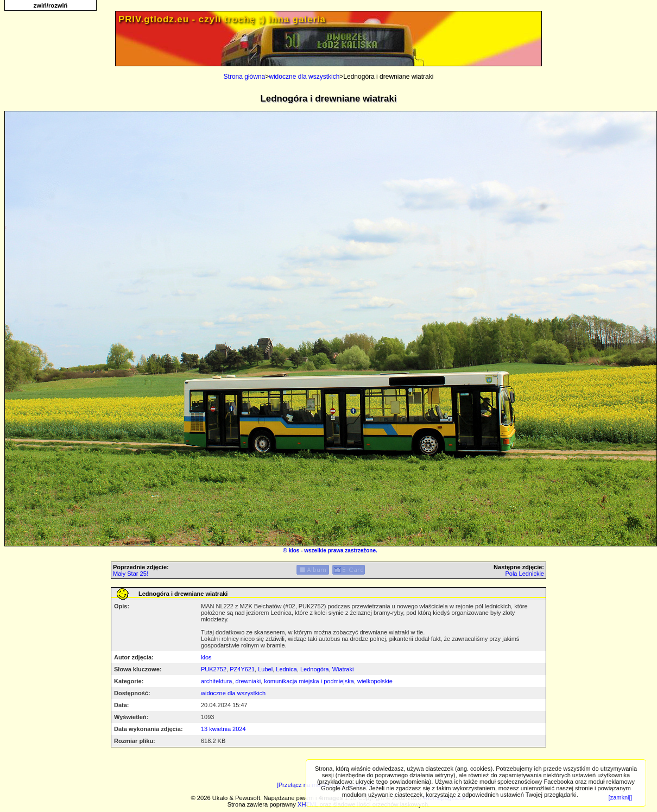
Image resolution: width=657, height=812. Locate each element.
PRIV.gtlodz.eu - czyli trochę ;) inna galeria (222, 19)
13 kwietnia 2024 (223, 729)
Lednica (286, 669)
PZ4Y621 (242, 669)
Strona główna (245, 77)
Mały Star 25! (131, 574)
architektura (216, 681)
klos (294, 550)
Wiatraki (343, 669)
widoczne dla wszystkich (304, 77)
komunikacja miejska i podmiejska (309, 681)
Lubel (265, 669)
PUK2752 (214, 669)
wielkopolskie (375, 681)
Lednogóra (315, 669)
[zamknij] (620, 797)
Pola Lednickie (525, 574)
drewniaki (248, 681)
